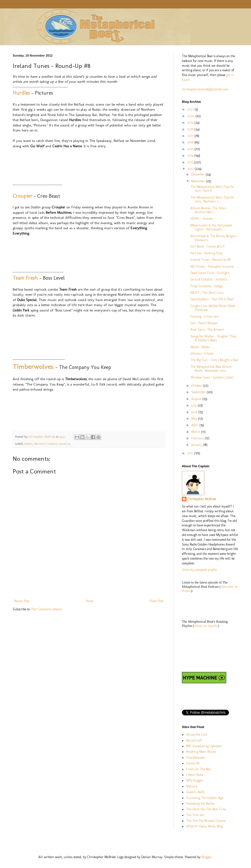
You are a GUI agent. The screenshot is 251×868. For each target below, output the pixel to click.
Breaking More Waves (201, 752)
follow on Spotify (206, 626)
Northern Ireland (45, 444)
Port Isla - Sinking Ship (206, 253)
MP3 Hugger (195, 780)
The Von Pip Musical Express (206, 821)
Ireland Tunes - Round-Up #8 (210, 260)
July (194, 405)
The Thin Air (195, 815)
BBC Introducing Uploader (204, 746)
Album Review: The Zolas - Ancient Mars (209, 210)
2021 (191, 109)
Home (90, 601)
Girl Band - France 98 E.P (207, 246)
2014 (191, 155)
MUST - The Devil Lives (207, 293)
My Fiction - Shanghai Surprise (212, 266)
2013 (191, 162)
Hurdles (21, 93)
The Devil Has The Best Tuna (206, 809)
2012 (191, 169)
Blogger (207, 857)
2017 (191, 136)
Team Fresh (25, 278)
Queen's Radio (195, 792)
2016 (191, 142)
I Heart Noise (195, 775)
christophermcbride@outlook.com (205, 89)
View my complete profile (199, 570)
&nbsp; (69, 168)
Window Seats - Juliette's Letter (212, 377)
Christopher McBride (202, 499)
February (198, 438)
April (195, 425)
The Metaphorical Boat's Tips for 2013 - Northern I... (212, 199)
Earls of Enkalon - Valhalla (209, 279)
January (197, 445)
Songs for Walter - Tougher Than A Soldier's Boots (213, 338)
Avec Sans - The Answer (207, 330)
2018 (191, 129)
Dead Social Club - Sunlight (210, 273)
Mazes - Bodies (200, 347)
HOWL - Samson (202, 219)
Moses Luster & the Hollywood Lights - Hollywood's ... (211, 227)
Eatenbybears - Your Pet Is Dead (212, 299)
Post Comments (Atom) (47, 609)
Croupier (23, 196)
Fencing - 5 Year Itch (205, 317)
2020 (191, 116)
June (195, 412)
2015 (191, 149)
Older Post (157, 601)
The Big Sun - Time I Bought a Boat (214, 360)
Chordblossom (196, 758)
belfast (28, 444)
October (197, 386)
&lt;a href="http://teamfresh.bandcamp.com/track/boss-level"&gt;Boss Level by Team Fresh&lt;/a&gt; (69, 337)
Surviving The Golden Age (205, 798)
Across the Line (197, 735)
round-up (64, 444)
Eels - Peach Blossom (204, 323)
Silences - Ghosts (202, 353)
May (195, 419)
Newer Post (22, 601)
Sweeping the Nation (201, 804)
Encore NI (193, 763)
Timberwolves (33, 367)
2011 (191, 453)
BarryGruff (194, 740)
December (198, 174)
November (199, 181)
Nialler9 (192, 786)
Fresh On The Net (198, 769)
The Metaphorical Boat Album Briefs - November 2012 (211, 369)
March (196, 432)
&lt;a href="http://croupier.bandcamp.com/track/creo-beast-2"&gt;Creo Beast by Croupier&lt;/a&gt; (69, 255)
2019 (191, 123)
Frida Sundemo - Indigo (206, 286)
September (199, 392)
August (197, 399)
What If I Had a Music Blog (204, 826)
